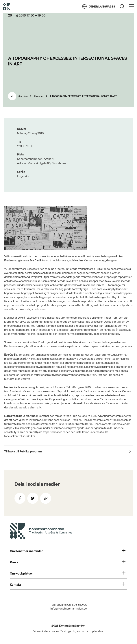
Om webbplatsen (68, 573)
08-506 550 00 (77, 605)
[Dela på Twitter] (33, 498)
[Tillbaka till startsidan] (6, 6)
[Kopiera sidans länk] (46, 498)
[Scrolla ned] (12, 96)
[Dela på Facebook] (20, 498)
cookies (54, 631)
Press (68, 562)
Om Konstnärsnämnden (68, 551)
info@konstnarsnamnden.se (69, 608)
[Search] (122, 6)
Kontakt (68, 585)
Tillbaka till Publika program (23, 451)
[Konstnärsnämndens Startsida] (41, 531)
